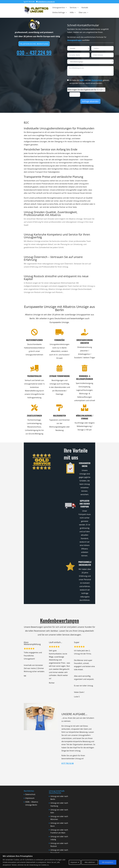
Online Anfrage (59, 13)
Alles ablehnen (90, 862)
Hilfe (72, 13)
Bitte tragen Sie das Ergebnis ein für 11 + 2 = (85, 90)
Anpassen (74, 862)
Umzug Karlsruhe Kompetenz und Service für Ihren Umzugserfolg (57, 236)
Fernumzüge (55, 340)
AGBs (82, 80)
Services (73, 8)
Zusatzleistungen (30, 416)
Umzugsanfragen (74, 40)
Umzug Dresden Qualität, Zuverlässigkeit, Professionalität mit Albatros (51, 213)
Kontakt (85, 8)
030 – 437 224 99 (34, 52)
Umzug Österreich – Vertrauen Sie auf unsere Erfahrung (53, 258)
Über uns (82, 13)
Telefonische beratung (34, 44)
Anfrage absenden (90, 101)
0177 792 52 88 (68, 763)
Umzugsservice (59, 8)
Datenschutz (97, 80)
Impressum (30, 798)
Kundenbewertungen (59, 620)
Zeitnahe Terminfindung (55, 376)
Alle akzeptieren (108, 862)
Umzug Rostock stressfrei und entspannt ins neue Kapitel (56, 278)
